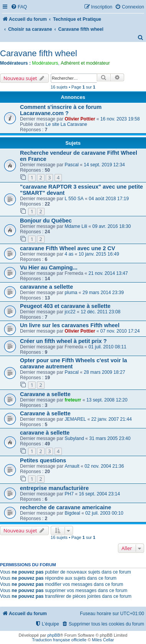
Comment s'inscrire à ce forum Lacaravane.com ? (61, 110)
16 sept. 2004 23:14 (99, 494)
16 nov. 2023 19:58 (120, 119)
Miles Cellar (103, 640)
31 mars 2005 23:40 (110, 438)
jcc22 (70, 312)
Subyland (74, 438)
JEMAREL (75, 419)
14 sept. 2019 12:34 (104, 165)
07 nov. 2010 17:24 (120, 331)
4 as (69, 254)
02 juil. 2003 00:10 (104, 513)
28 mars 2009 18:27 (105, 372)
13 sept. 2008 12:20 (107, 400)
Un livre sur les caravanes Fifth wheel (70, 325)
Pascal (71, 165)
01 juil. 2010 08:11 (107, 347)
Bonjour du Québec (46, 221)
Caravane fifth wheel (39, 53)
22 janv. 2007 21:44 (112, 419)
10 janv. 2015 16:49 (99, 254)
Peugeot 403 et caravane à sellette (65, 306)
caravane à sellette (45, 433)
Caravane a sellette (45, 394)
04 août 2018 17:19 (109, 199)
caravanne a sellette (46, 287)
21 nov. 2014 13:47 (108, 273)
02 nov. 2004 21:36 (104, 466)
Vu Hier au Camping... (49, 268)
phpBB (54, 635)
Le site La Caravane (66, 124)
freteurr (73, 400)
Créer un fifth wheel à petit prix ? (63, 341)
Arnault (72, 466)
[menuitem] (19, 7)
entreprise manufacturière (54, 488)
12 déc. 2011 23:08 (101, 312)
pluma (71, 293)
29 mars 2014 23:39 (103, 293)
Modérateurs (45, 63)
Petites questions (43, 460)
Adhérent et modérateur (85, 63)
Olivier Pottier (80, 119)
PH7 (69, 494)
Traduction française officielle (59, 640)
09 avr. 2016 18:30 (111, 226)
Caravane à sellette (45, 413)
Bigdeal (72, 513)
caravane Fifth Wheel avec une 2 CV (68, 248)
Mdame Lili (76, 226)
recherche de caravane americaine (66, 507)
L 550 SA (74, 199)
